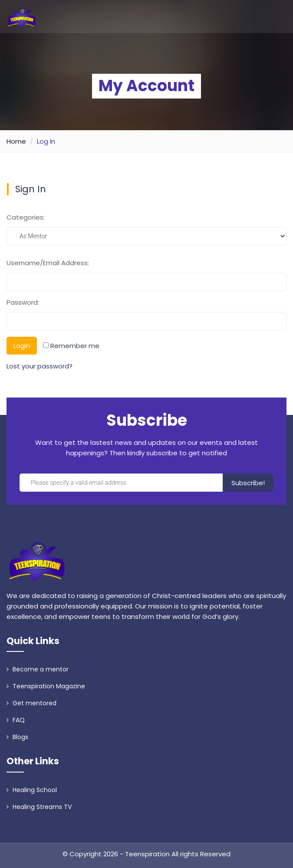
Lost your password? (40, 366)
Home (16, 141)
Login (22, 346)
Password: (23, 302)
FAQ (16, 720)
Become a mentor (38, 669)
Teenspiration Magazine (46, 686)
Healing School (32, 790)
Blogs (17, 737)
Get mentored (31, 703)
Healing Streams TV (39, 807)
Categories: (26, 217)
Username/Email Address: (48, 263)
